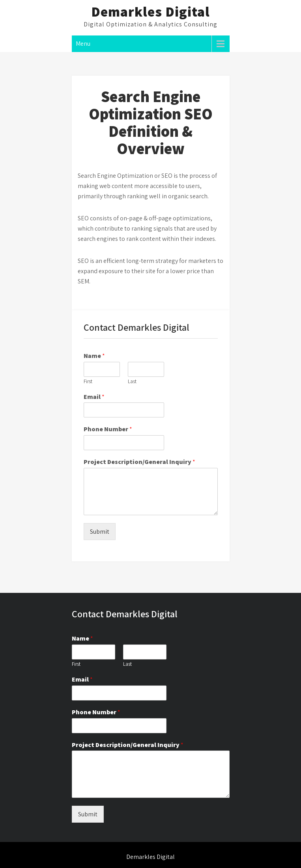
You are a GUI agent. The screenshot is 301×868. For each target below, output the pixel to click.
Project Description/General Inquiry (139, 462)
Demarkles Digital (150, 11)
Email (94, 397)
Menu (83, 44)
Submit (100, 532)
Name (94, 356)
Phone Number (108, 429)
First (88, 382)
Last (132, 382)
